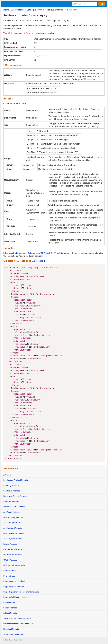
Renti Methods (9, 603)
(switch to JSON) (38, 261)
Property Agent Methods (14, 587)
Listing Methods (10, 544)
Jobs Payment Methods (13, 539)
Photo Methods (10, 571)
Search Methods (10, 608)
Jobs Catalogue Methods (14, 533)
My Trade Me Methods (13, 555)
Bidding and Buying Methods (16, 480)
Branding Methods (11, 486)
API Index (7, 475)
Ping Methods (9, 576)
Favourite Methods (11, 501)
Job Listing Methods (12, 523)
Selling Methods (10, 613)
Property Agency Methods (14, 581)
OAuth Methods (10, 560)
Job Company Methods (13, 517)
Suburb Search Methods (13, 634)
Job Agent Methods (12, 512)
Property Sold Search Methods (16, 597)
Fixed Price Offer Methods (14, 507)
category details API (47, 33)
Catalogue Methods (12, 491)
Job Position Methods (13, 528)
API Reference (18, 10)
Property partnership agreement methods (21, 592)
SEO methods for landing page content (20, 624)
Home (6, 10)
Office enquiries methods (14, 565)
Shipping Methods (11, 629)
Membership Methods (13, 549)
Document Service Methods (15, 496)
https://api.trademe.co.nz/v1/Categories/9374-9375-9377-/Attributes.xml (37, 253)
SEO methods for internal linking (17, 618)
